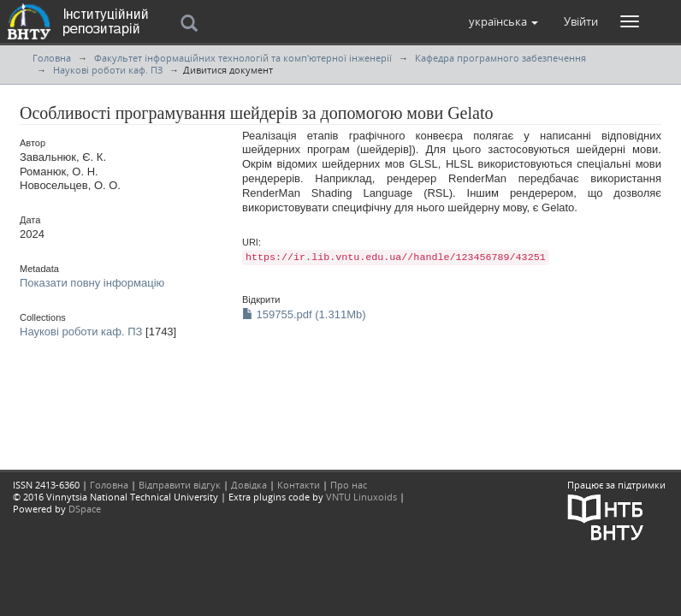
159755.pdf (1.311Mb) (304, 314)
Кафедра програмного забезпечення (500, 58)
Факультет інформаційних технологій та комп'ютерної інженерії (243, 58)
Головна (52, 58)
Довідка (249, 485)
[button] (503, 21)
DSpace (85, 509)
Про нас (349, 485)
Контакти (299, 485)
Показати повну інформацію (92, 283)
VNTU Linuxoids (361, 497)
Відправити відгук (180, 485)
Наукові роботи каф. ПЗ (108, 70)
